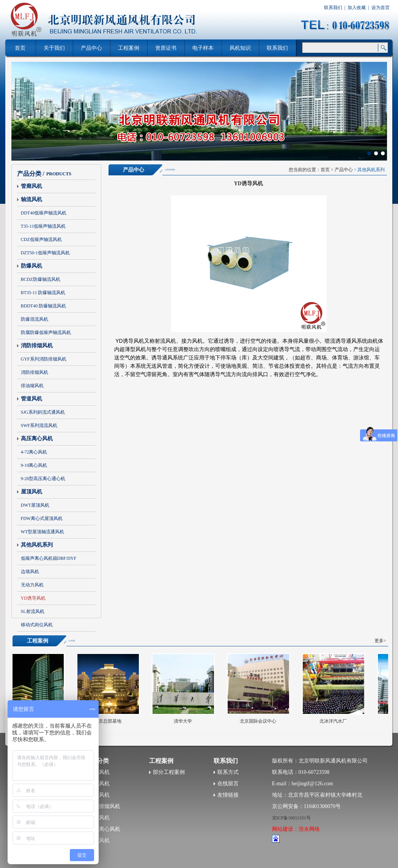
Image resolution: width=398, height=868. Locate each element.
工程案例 (129, 48)
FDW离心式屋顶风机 (42, 518)
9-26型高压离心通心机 (43, 479)
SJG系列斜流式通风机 (43, 412)
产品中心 (91, 48)
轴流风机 (31, 199)
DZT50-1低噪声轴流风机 (45, 253)
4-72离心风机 (34, 452)
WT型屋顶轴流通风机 (43, 532)
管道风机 (31, 399)
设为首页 (381, 8)
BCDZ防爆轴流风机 (41, 279)
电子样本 (203, 48)
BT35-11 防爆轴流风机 (43, 293)
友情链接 (228, 795)
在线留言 (228, 784)
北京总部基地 (109, 721)
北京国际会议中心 (260, 721)
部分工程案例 (169, 772)
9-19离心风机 (34, 465)
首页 (325, 170)
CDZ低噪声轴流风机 (41, 239)
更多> (380, 641)
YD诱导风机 (33, 598)
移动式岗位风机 (37, 625)
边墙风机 (30, 572)
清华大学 (184, 721)
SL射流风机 (33, 611)
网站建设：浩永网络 (296, 829)
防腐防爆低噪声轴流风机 (46, 332)
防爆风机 (31, 266)
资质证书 (166, 48)
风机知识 (240, 48)
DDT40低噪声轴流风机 (44, 213)
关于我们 (54, 48)
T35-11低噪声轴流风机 (43, 226)
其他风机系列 (37, 545)
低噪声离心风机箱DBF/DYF (49, 558)
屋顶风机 (31, 492)
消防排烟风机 (37, 346)
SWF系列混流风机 (39, 425)
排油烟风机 (32, 386)
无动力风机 (32, 585)
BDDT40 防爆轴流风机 (44, 306)
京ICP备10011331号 (291, 818)
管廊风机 (31, 186)
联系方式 (228, 772)
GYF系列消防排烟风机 (44, 359)
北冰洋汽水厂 (335, 721)
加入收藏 (357, 8)
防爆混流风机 (35, 319)
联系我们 (333, 8)
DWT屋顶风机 (35, 505)
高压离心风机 (37, 439)
